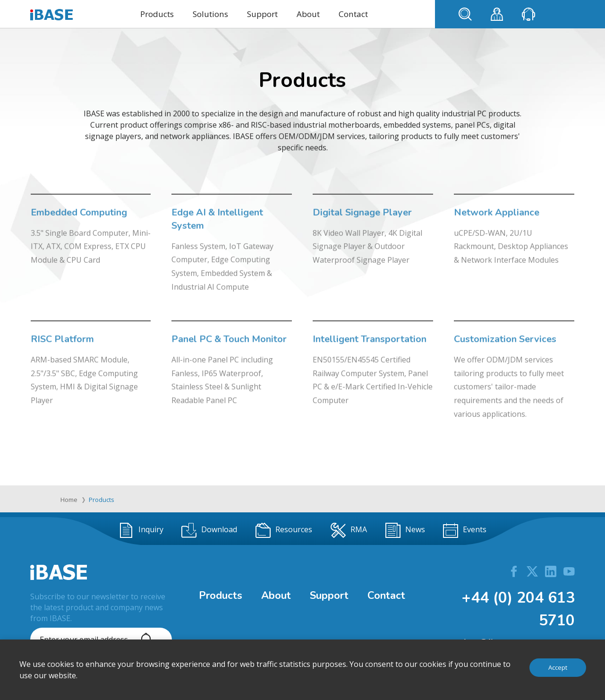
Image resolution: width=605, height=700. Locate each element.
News (405, 530)
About (308, 14)
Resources (284, 530)
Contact (353, 14)
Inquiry (141, 530)
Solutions (210, 14)
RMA (349, 530)
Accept (558, 667)
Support (262, 14)
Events (465, 530)
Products (157, 14)
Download (209, 530)
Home (69, 500)
